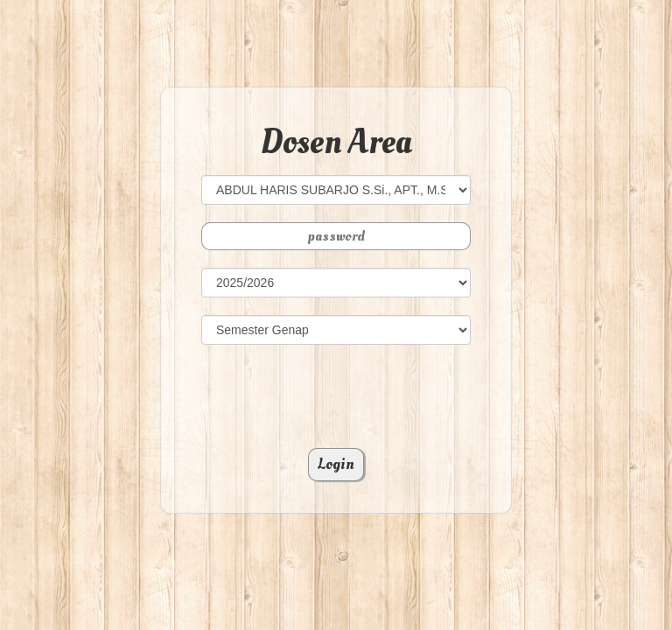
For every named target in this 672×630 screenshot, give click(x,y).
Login (336, 464)
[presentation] (336, 396)
